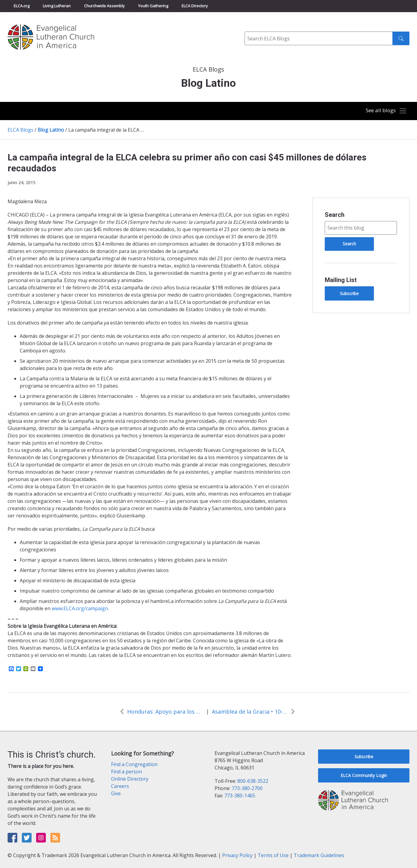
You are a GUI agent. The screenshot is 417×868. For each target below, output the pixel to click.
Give (116, 793)
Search (335, 215)
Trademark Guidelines (319, 855)
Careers (120, 786)
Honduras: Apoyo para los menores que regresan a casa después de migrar (165, 712)
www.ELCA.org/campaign (80, 608)
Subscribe (349, 293)
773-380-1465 (240, 796)
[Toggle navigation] (385, 111)
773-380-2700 (247, 788)
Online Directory (130, 779)
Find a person (127, 772)
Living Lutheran (57, 6)
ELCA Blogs (20, 130)
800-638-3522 (253, 781)
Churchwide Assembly (104, 6)
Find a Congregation (134, 764)
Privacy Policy (237, 855)
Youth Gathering (153, 6)
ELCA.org (22, 6)
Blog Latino (51, 130)
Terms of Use (273, 855)
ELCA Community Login (364, 775)
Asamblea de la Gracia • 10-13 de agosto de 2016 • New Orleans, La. (250, 712)
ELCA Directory (195, 6)
